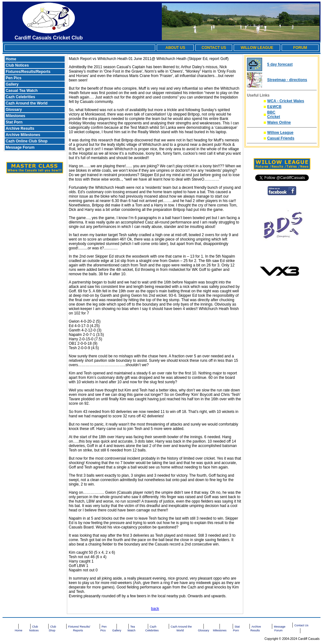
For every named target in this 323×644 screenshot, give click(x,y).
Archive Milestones (23, 135)
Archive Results (20, 128)
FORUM (300, 48)
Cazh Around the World (27, 103)
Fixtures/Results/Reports (28, 72)
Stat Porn (14, 122)
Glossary (14, 110)
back (155, 609)
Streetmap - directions (287, 80)
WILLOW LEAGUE (257, 48)
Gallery (12, 84)
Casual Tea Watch (22, 91)
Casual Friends (281, 138)
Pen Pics (14, 78)
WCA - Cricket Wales (286, 101)
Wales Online (279, 122)
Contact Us (301, 625)
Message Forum (20, 147)
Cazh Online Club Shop (27, 141)
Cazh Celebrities (20, 97)
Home (11, 59)
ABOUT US (175, 48)
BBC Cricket (274, 115)
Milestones (15, 116)
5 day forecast (280, 64)
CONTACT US (214, 48)
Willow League (280, 133)
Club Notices (17, 65)
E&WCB (274, 107)
